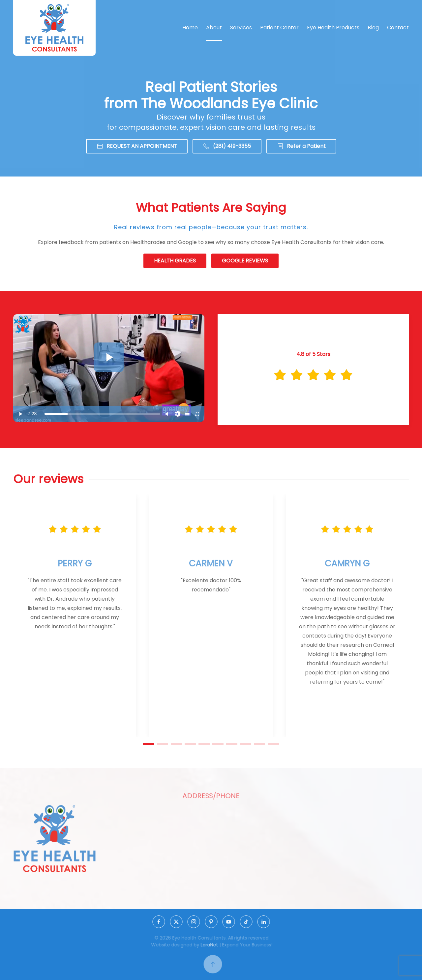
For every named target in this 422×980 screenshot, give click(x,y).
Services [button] (241, 27)
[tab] (149, 744)
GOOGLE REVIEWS (245, 261)
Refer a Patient (301, 146)
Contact (398, 27)
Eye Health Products (333, 27)
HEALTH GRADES (175, 261)
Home (190, 27)
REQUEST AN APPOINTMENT (137, 146)
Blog (373, 27)
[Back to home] (54, 28)
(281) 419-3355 (227, 146)
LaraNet (211, 945)
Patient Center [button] (279, 27)
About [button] (214, 27)
